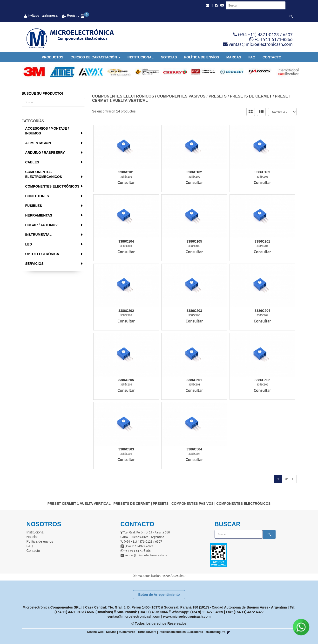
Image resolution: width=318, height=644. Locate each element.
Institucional (141, 57)
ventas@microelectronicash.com (134, 616)
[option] (32, 72)
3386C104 (126, 241)
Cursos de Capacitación (95, 57)
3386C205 (126, 380)
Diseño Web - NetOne (102, 632)
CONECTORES (37, 196)
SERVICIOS (34, 264)
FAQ (252, 57)
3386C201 (262, 241)
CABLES (32, 162)
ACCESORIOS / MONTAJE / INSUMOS (47, 131)
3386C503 (126, 449)
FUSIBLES (34, 206)
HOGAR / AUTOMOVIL (43, 225)
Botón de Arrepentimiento (159, 595)
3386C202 (126, 311)
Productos (52, 57)
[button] (207, 5)
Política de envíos (202, 57)
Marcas (234, 57)
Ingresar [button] (52, 15)
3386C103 (262, 172)
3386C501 (194, 380)
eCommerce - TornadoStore (137, 632)
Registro (73, 15)
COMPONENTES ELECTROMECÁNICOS (44, 174)
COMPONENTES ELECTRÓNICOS (52, 186)
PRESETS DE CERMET (251, 96)
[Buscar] (291, 16)
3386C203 (194, 311)
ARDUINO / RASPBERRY (45, 153)
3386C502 (262, 380)
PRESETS (218, 96)
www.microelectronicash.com (187, 616)
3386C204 (262, 311)
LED (29, 244)
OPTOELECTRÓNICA (42, 254)
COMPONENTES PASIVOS (181, 96)
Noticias (169, 57)
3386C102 (194, 172)
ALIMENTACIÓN (38, 143)
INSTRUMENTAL (38, 235)
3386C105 (194, 241)
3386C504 (194, 449)
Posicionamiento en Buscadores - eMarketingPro (192, 632)
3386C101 (126, 172)
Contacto (272, 57)
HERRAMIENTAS (39, 215)
